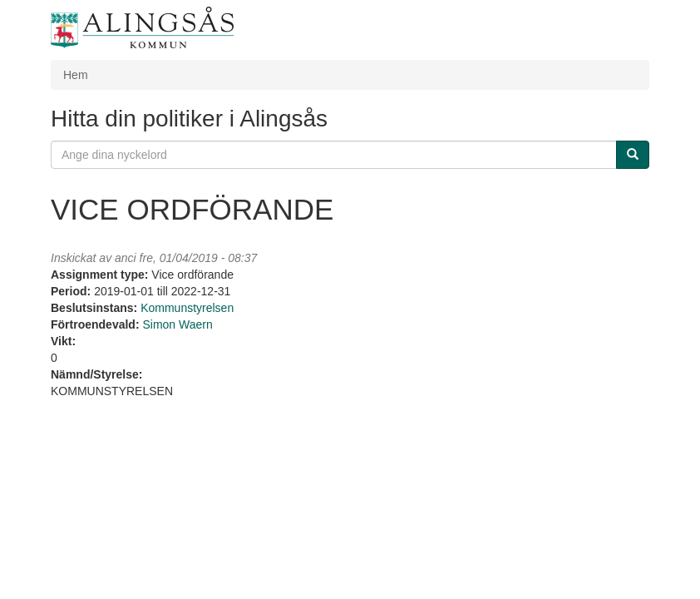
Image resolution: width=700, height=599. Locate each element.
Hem (76, 75)
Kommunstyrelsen (187, 308)
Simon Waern (177, 324)
